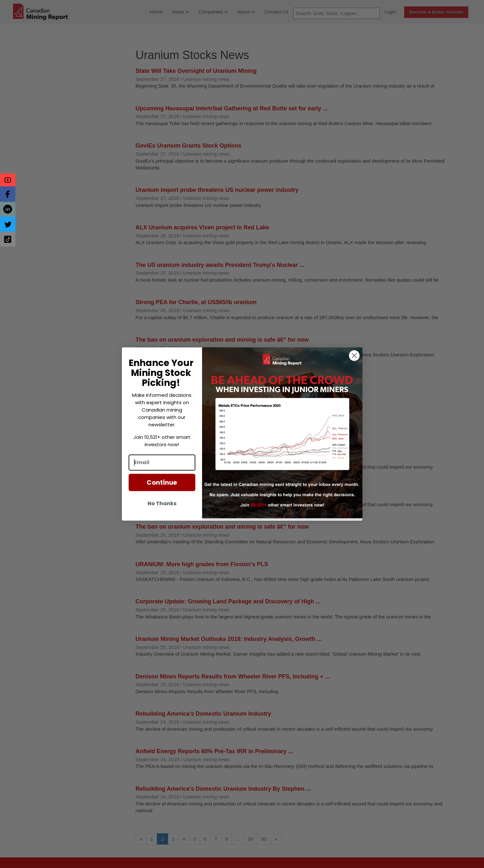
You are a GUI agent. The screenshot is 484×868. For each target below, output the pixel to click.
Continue (162, 482)
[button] (8, 180)
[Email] (162, 463)
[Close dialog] (354, 356)
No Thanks (162, 503)
